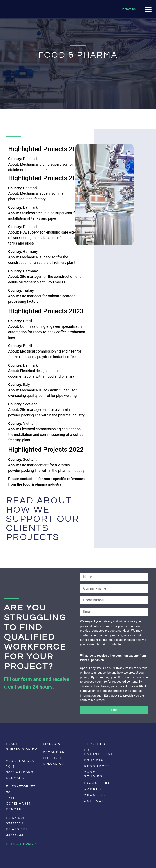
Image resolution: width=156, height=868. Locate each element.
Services (95, 744)
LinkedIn (52, 744)
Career (93, 789)
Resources (97, 766)
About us (95, 795)
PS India (94, 760)
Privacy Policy (21, 844)
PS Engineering (99, 752)
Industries (97, 783)
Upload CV (54, 764)
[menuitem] (120, 755)
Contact (94, 801)
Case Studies (93, 775)
